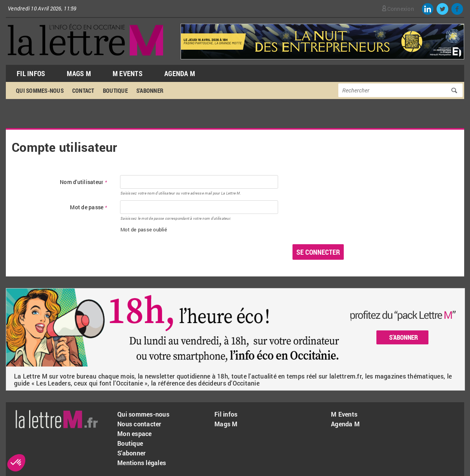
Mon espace (135, 433)
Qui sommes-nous (40, 90)
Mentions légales (142, 463)
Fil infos (226, 414)
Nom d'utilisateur (83, 182)
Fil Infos (31, 73)
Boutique (115, 90)
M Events (128, 73)
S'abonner (150, 90)
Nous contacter (139, 424)
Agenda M (180, 73)
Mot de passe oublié (144, 229)
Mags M (79, 73)
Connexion (401, 9)
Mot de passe (88, 208)
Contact (83, 90)
